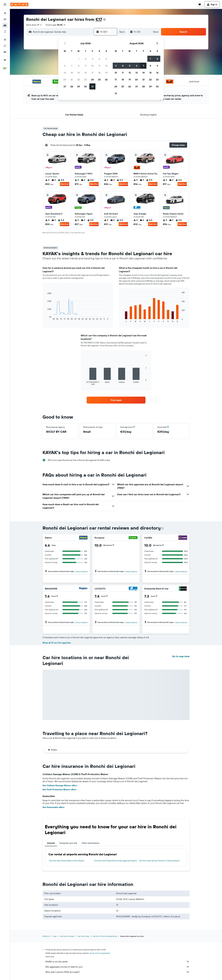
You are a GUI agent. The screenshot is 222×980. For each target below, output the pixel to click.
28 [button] (72, 86)
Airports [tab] (51, 843)
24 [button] (92, 80)
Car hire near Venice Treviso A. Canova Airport (159, 861)
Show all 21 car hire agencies (57, 643)
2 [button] (86, 59)
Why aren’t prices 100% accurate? (117, 972)
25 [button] (99, 80)
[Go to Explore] (5, 40)
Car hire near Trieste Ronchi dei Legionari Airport (115, 861)
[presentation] (105, 19)
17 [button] (92, 73)
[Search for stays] (5, 19)
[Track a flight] (5, 46)
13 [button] (65, 73)
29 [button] (79, 86)
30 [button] (85, 86)
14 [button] (72, 73)
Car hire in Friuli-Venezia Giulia (105, 936)
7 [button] (72, 66)
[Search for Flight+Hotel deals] (5, 31)
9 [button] (86, 66)
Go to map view (181, 656)
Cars (55, 936)
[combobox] (34, 25)
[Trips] (5, 60)
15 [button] (79, 73)
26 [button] (106, 80)
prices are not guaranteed (100, 953)
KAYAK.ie (46, 936)
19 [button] (106, 73)
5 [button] (106, 59)
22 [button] (79, 80)
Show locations (82, 571)
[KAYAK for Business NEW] (5, 52)
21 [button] (72, 80)
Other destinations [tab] (91, 843)
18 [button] (99, 73)
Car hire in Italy (83, 936)
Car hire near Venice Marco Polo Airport (67, 861)
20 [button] (65, 80)
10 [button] (92, 66)
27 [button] (65, 86)
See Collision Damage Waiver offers (60, 785)
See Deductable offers (53, 807)
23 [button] (85, 80)
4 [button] (99, 59)
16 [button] (86, 73)
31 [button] (92, 86)
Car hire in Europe (67, 936)
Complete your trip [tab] (68, 843)
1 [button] (79, 59)
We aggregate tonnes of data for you (117, 967)
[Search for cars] (5, 25)
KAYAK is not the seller (117, 962)
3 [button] (92, 59)
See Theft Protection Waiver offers (59, 789)
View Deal (65, 184)
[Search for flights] (5, 13)
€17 (99, 19)
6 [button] (65, 66)
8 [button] (79, 66)
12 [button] (106, 66)
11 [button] (99, 66)
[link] (116, 400)
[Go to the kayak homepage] (19, 4)
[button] (5, 4)
